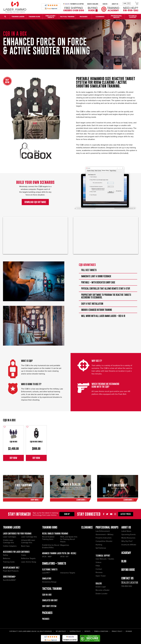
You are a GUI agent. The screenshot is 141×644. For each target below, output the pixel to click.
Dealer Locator (102, 594)
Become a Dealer (103, 590)
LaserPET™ (46, 573)
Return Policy (61, 631)
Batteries (7, 558)
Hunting (99, 545)
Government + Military (105, 535)
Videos (98, 562)
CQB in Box (13, 442)
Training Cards (9, 562)
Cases (24, 555)
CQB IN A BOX (9, 420)
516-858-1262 (127, 586)
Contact (99, 569)
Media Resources (128, 538)
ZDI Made (129, 631)
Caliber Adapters (10, 546)
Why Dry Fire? (127, 541)
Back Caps (25, 546)
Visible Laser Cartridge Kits (8, 541)
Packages (46, 619)
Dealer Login (101, 587)
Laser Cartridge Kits (29, 537)
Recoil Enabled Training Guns (48, 538)
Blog (124, 561)
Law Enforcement (103, 531)
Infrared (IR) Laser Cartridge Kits (28, 541)
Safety (6, 555)
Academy (126, 553)
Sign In (106, 4)
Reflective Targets (28, 558)
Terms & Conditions (101, 631)
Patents (87, 631)
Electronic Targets (50, 569)
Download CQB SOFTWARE (35, 202)
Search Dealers (93, 4)
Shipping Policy (75, 631)
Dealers (99, 583)
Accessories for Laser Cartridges (16, 552)
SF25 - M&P (47, 557)
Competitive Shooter (104, 541)
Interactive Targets (68, 573)
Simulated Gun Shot (50, 600)
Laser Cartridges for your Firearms (17, 534)
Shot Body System (49, 606)
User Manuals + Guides (105, 559)
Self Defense (101, 548)
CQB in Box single (36, 442)
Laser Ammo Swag (29, 562)
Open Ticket (101, 576)
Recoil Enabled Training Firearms (55, 534)
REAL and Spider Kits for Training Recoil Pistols (69, 539)
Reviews (99, 572)
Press (126, 514)
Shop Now (35, 500)
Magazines (65, 545)
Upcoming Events (128, 535)
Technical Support (103, 556)
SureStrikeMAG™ (9, 577)
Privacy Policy (117, 631)
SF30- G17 (64, 557)
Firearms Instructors (104, 538)
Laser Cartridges (10, 537)
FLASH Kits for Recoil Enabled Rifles (51, 546)
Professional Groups (107, 527)
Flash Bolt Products (11, 571)
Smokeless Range (49, 582)
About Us (116, 4)
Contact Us (127, 578)
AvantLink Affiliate (129, 545)
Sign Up (67, 514)
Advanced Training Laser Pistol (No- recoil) (59, 553)
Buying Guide (128, 570)
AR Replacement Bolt (11, 568)
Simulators (47, 579)
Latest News (126, 531)
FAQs (98, 566)
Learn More (81, 500)
